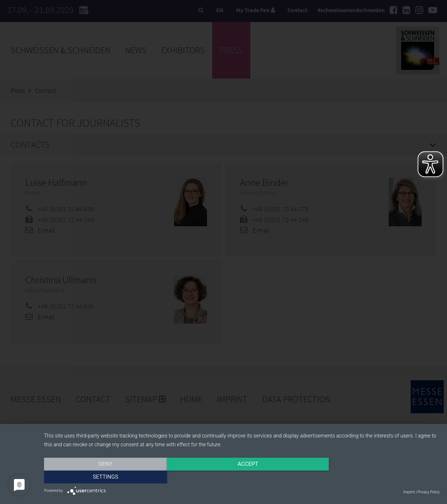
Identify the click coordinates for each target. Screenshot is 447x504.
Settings (381, 477)
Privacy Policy (429, 492)
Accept (242, 477)
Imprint (409, 492)
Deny (103, 477)
